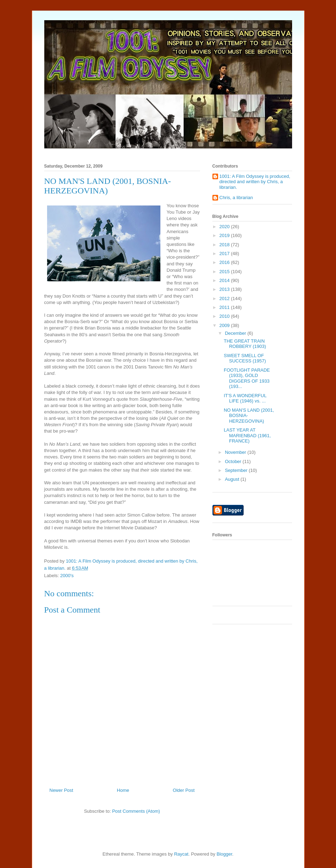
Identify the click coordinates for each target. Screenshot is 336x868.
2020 (225, 227)
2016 (225, 262)
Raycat (181, 854)
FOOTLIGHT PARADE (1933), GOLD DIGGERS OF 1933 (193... (247, 378)
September (237, 470)
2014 (225, 280)
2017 (225, 253)
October (234, 461)
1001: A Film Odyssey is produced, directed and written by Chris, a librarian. (255, 182)
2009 (225, 325)
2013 (225, 289)
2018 (225, 245)
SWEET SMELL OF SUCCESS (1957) (245, 358)
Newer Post (61, 790)
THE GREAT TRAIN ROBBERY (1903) (245, 344)
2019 (225, 235)
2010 (225, 316)
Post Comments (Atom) (136, 811)
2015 (225, 272)
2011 (225, 307)
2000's (67, 576)
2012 (225, 298)
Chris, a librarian (236, 198)
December (236, 333)
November (236, 452)
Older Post (184, 790)
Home (123, 790)
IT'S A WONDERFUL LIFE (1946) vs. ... (245, 398)
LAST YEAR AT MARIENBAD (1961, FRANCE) (247, 435)
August (233, 479)
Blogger (224, 854)
